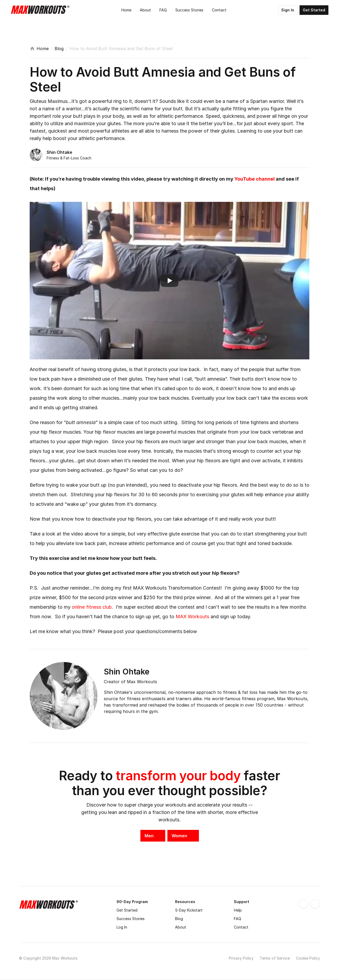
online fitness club (92, 607)
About (181, 927)
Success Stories (131, 919)
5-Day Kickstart (189, 910)
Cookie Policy (308, 958)
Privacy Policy (241, 958)
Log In (122, 927)
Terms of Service (275, 958)
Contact (241, 927)
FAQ (238, 919)
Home (43, 49)
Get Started (127, 910)
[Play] (169, 281)
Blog (59, 49)
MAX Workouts (192, 617)
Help (238, 910)
